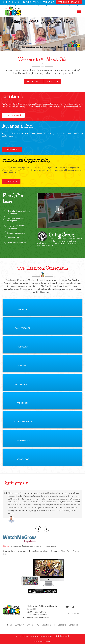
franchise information (69, 2)
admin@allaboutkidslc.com (38, 618)
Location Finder (31, 2)
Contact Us (73, 625)
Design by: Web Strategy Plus (43, 641)
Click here (7, 546)
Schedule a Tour (49, 625)
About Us (52, 81)
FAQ (38, 625)
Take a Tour (48, 2)
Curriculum (19, 625)
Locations (62, 625)
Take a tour (33, 81)
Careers (30, 625)
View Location (12, 115)
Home (10, 625)
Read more (10, 181)
